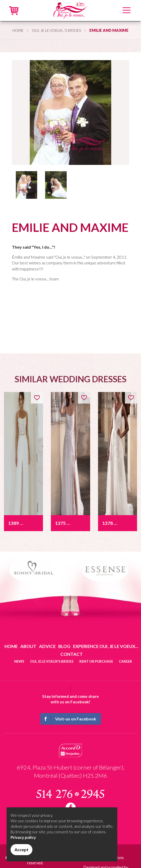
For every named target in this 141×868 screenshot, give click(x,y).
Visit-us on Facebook (69, 719)
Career (125, 661)
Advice (47, 646)
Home (18, 30)
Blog (64, 646)
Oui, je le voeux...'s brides (57, 30)
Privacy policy (23, 837)
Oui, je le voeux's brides (52, 661)
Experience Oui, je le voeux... (106, 646)
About (28, 646)
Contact (72, 654)
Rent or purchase (96, 661)
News (19, 661)
